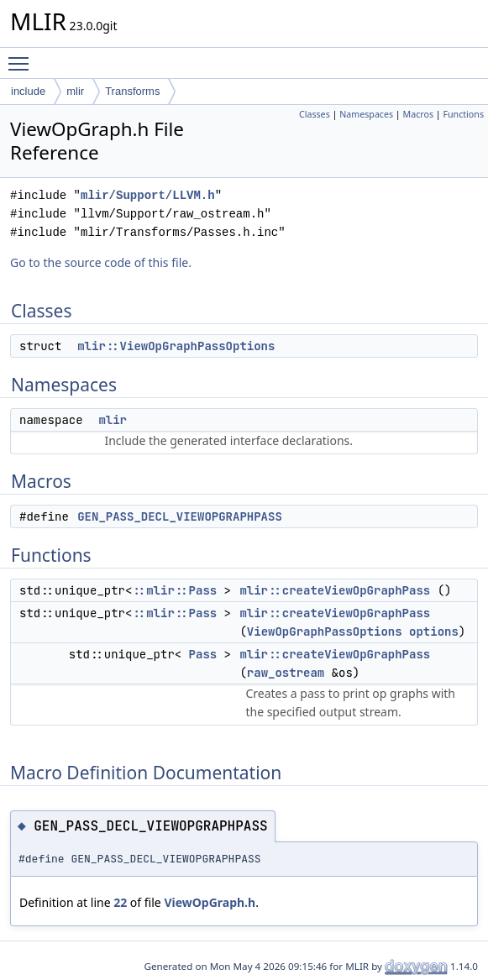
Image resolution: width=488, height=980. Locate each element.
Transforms (132, 91)
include (28, 91)
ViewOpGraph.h (210, 902)
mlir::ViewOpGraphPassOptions (176, 346)
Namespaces (366, 114)
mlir (75, 91)
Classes (315, 114)
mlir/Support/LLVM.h (148, 195)
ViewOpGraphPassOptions (325, 631)
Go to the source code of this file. (101, 262)
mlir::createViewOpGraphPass (335, 590)
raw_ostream (286, 673)
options (434, 631)
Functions (463, 114)
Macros (419, 114)
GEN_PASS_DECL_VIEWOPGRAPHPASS (180, 516)
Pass (203, 654)
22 (120, 902)
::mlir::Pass (174, 590)
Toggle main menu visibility (23, 56)
